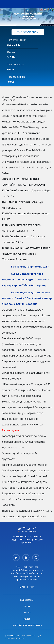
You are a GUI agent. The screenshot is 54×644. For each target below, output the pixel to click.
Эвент (27, 606)
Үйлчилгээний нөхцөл (31, 636)
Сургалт (27, 613)
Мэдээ (27, 619)
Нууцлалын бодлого (15, 638)
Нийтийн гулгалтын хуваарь (27, 625)
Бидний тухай (27, 600)
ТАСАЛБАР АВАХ (28, 32)
